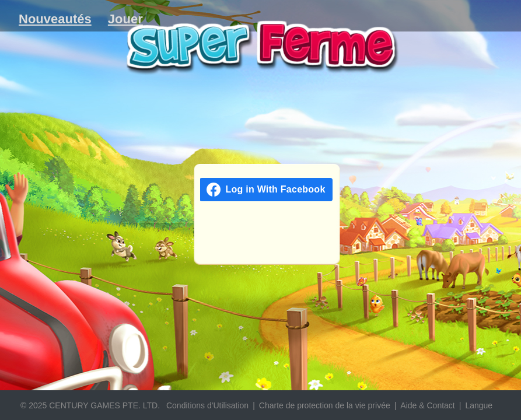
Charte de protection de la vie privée (325, 405)
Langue (479, 405)
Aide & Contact (427, 405)
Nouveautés (55, 19)
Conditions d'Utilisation (207, 405)
